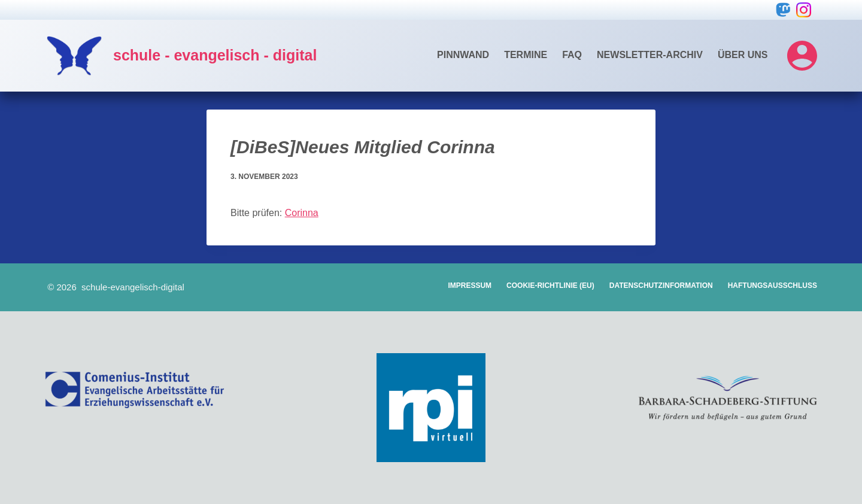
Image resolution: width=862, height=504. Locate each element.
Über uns (743, 55)
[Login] (802, 56)
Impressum (470, 286)
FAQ (572, 55)
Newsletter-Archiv (650, 55)
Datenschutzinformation (661, 286)
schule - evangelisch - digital (215, 55)
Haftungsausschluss (773, 286)
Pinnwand (463, 55)
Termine (526, 55)
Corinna (302, 213)
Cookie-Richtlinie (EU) (550, 286)
